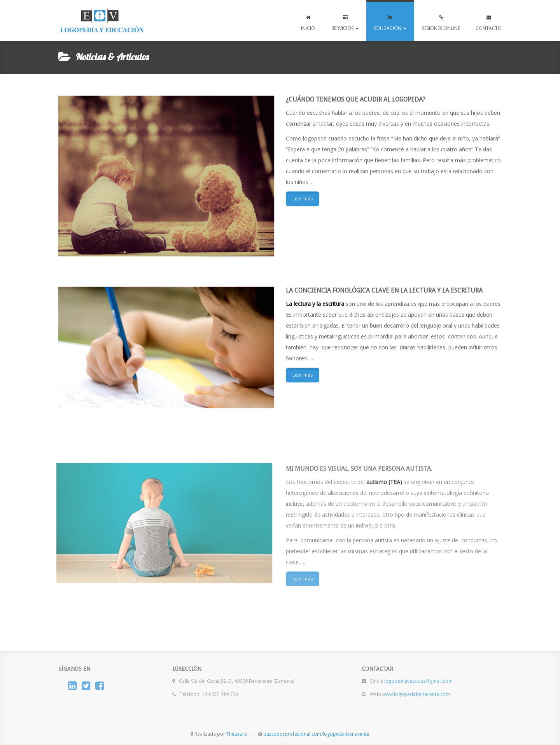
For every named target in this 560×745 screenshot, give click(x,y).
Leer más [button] (303, 199)
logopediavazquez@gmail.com (418, 679)
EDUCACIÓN (390, 21)
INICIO (308, 21)
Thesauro (237, 734)
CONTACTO (489, 21)
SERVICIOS (345, 21)
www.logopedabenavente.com (102, 21)
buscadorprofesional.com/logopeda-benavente (316, 734)
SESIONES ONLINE (441, 21)
